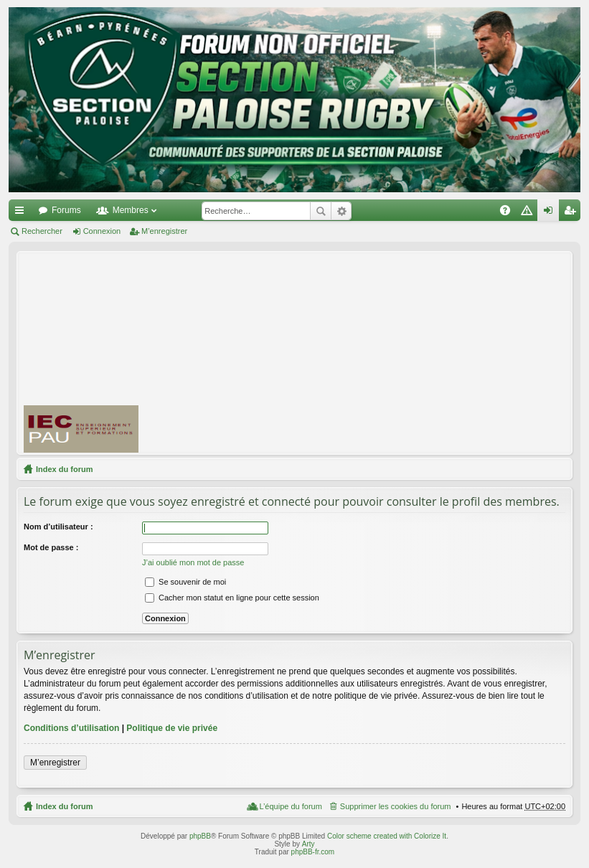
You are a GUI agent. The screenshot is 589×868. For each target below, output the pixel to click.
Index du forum (64, 469)
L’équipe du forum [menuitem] (290, 806)
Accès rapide (22, 213)
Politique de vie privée (172, 728)
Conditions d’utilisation (71, 728)
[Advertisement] (370, 352)
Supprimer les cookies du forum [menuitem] (396, 806)
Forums (66, 210)
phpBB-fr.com (313, 852)
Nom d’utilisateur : (58, 527)
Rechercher (321, 211)
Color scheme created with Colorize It (387, 836)
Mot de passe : (51, 547)
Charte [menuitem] (529, 213)
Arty (308, 844)
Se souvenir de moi (185, 582)
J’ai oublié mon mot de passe (193, 562)
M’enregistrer (164, 231)
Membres (131, 210)
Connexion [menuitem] (551, 213)
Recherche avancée (341, 211)
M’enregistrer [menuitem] (573, 213)
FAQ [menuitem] (510, 213)
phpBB (200, 836)
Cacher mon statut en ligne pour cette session (232, 598)
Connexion (102, 231)
